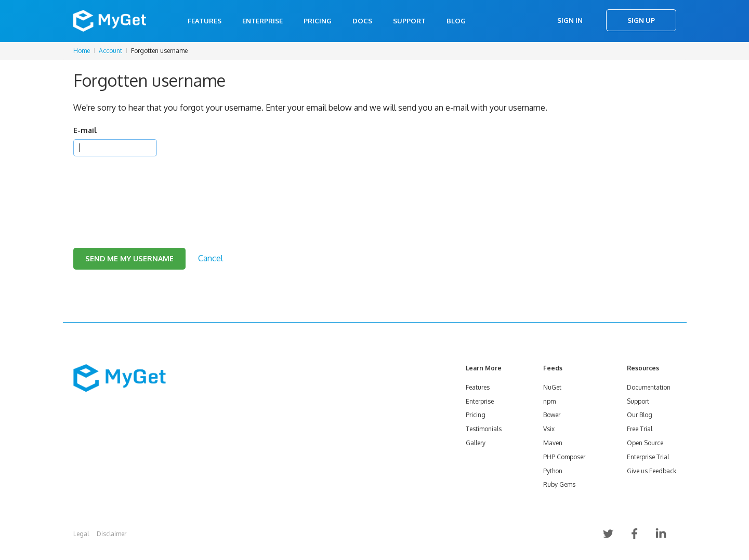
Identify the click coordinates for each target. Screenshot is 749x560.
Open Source (645, 443)
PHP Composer (564, 457)
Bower (552, 415)
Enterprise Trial (648, 457)
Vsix (549, 429)
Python (553, 471)
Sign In (570, 20)
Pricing (318, 21)
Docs (362, 21)
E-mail (85, 130)
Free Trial (640, 429)
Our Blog (640, 415)
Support (409, 21)
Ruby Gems (559, 484)
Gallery (476, 443)
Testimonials (484, 429)
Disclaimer (111, 534)
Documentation (649, 387)
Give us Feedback (652, 471)
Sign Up (641, 20)
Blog (456, 21)
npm (549, 401)
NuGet (552, 387)
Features (205, 21)
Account (110, 51)
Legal (81, 534)
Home (82, 51)
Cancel (211, 258)
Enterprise (262, 21)
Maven (553, 443)
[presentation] (152, 189)
